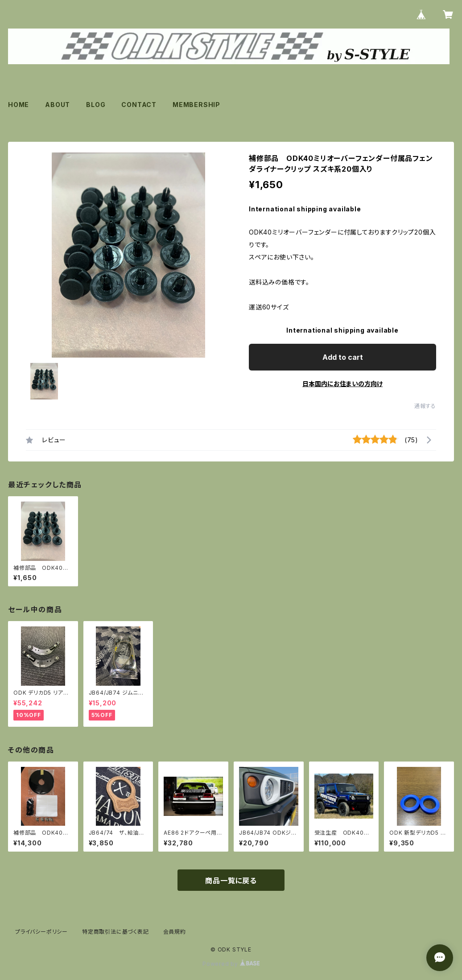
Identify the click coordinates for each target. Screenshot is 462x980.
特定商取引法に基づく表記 (115, 932)
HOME (19, 105)
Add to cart (343, 357)
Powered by (231, 964)
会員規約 (175, 932)
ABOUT (58, 105)
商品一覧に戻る (231, 881)
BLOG (96, 105)
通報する (425, 406)
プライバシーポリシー (41, 932)
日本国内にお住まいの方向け (342, 384)
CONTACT (139, 105)
